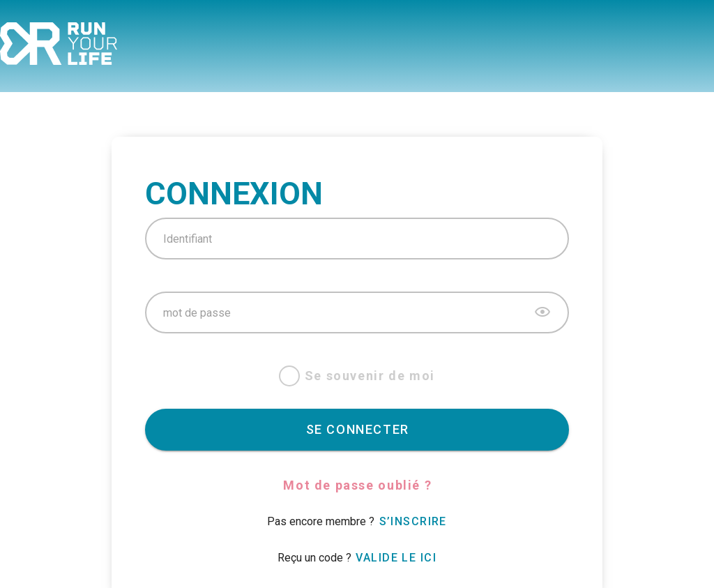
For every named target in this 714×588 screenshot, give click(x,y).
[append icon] (542, 312)
